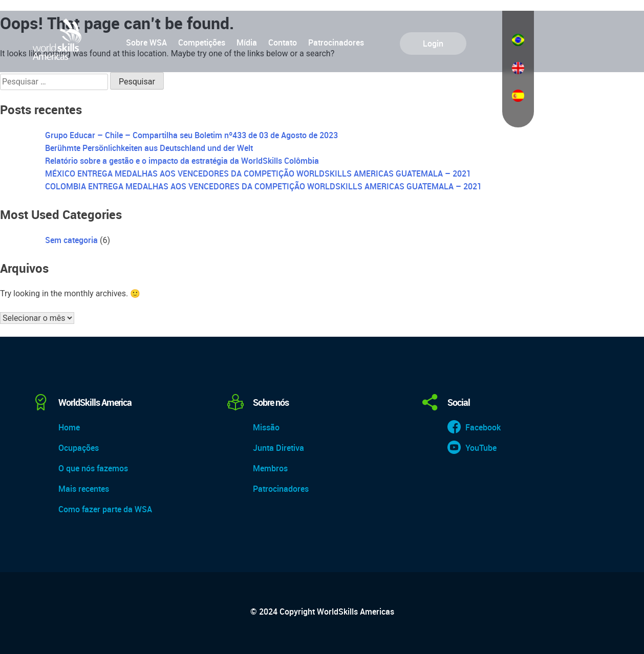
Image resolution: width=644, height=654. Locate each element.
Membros (270, 468)
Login (433, 43)
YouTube (481, 448)
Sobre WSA (146, 42)
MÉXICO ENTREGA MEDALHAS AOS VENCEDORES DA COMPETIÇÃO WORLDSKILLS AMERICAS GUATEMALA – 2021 (258, 173)
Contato (283, 42)
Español (518, 96)
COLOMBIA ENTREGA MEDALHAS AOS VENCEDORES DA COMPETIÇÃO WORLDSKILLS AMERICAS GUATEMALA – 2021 (263, 186)
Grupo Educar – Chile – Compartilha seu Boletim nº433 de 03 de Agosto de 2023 (191, 135)
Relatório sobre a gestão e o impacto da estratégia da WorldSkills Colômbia (182, 161)
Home (69, 427)
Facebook (483, 427)
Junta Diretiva (278, 448)
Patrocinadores (336, 42)
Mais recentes (84, 489)
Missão (266, 427)
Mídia (247, 42)
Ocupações (79, 448)
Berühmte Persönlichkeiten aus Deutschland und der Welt (149, 148)
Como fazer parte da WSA (105, 509)
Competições (202, 42)
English (518, 68)
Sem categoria (71, 240)
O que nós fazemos (93, 468)
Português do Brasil (518, 40)
